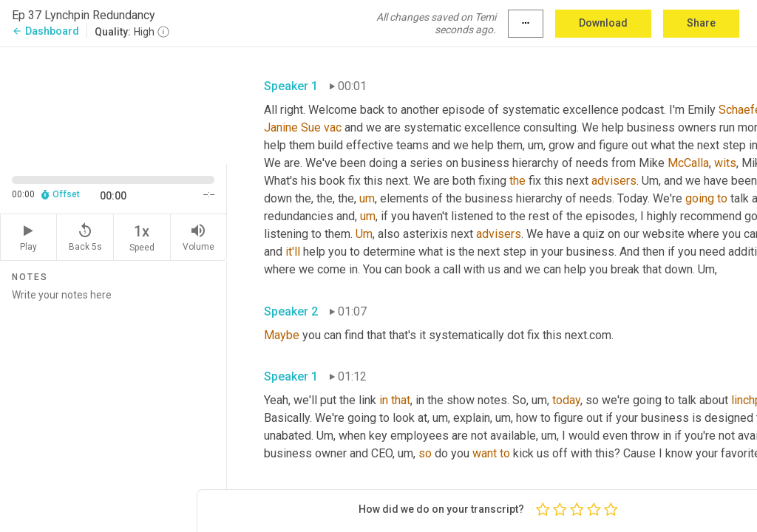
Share (701, 23)
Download (603, 23)
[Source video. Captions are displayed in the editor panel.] (113, 104)
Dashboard (45, 31)
